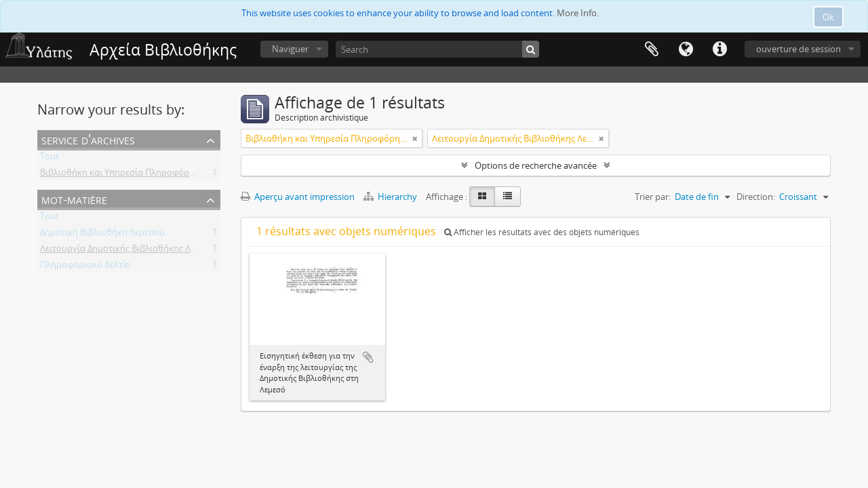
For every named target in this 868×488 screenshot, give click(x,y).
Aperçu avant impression (298, 197)
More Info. (578, 13)
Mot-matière (74, 199)
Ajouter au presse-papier (368, 357)
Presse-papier (652, 49)
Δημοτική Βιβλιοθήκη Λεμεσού (102, 235)
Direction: (756, 197)
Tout (50, 159)
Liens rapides (719, 49)
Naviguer (290, 49)
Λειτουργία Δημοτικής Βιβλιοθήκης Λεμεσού (130, 251)
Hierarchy (391, 197)
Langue (686, 49)
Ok (828, 17)
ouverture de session (798, 49)
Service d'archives (88, 139)
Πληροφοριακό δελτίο (85, 267)
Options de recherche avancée (536, 165)
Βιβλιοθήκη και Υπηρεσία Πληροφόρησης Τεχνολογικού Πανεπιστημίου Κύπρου (204, 175)
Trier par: (653, 197)
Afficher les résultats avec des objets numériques (542, 232)
